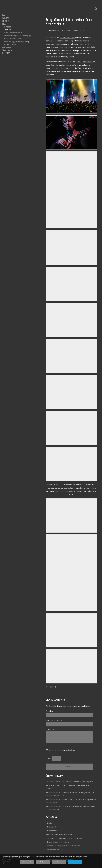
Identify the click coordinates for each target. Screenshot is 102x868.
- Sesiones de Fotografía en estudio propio (64, 838)
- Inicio (49, 823)
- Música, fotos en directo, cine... (59, 834)
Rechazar (59, 862)
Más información (27, 862)
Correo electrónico (54, 720)
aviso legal (71, 750)
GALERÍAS (6, 18)
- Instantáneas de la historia (58, 842)
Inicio (4, 15)
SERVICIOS (6, 21)
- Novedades (51, 831)
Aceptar (75, 862)
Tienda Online (7, 51)
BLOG (4, 24)
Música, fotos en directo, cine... (14, 33)
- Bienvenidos (52, 827)
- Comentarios (76, 31)
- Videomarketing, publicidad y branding (63, 846)
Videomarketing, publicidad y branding (16, 42)
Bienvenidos (8, 27)
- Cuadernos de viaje (55, 850)
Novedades (7, 30)
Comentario (51, 729)
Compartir (51, 687)
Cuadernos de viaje (10, 45)
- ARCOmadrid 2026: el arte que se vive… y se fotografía (69, 782)
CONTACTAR (7, 48)
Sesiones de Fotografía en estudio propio (17, 36)
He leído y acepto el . (62, 750)
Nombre (50, 711)
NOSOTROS (6, 53)
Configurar (43, 862)
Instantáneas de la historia (13, 39)
